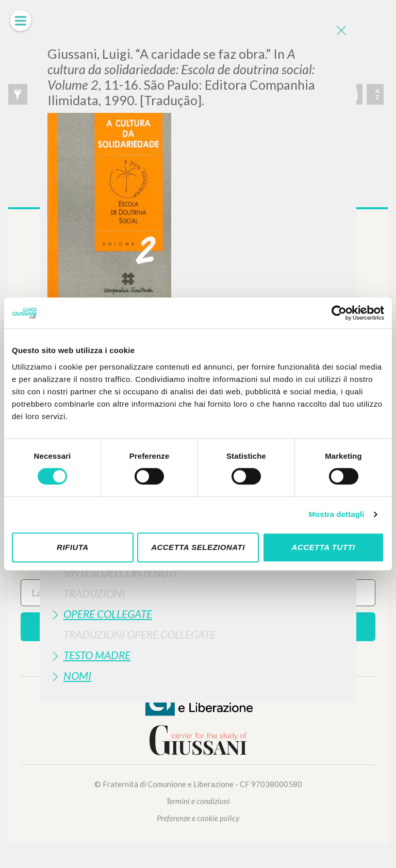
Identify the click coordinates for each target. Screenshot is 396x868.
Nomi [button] (77, 675)
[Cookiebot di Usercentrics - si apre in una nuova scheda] (339, 313)
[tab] (198, 572)
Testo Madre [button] (97, 655)
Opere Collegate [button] (108, 614)
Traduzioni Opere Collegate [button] (139, 634)
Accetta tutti (324, 547)
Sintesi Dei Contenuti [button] (120, 572)
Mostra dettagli (336, 514)
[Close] (341, 31)
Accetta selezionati (198, 547)
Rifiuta (73, 547)
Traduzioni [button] (94, 593)
